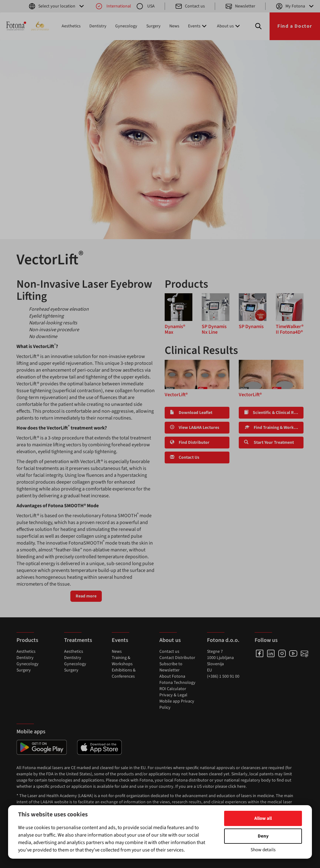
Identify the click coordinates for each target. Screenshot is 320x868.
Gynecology (126, 26)
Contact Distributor (177, 658)
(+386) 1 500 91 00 (223, 676)
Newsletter (240, 6)
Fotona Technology (177, 683)
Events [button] (198, 26)
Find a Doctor (295, 26)
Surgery (153, 26)
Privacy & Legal (173, 695)
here (241, 787)
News (174, 26)
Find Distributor (190, 443)
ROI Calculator (173, 689)
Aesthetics (71, 26)
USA (145, 6)
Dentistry (98, 26)
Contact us (190, 6)
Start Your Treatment (269, 443)
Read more (86, 596)
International (113, 6)
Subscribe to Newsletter (171, 667)
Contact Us (185, 457)
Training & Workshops (122, 661)
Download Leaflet (191, 413)
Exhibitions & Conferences (124, 673)
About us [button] (229, 26)
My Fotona (295, 6)
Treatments (78, 640)
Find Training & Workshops (274, 428)
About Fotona (172, 676)
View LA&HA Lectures (195, 428)
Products (27, 640)
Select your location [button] (57, 6)
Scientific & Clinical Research (274, 413)
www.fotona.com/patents (185, 833)
